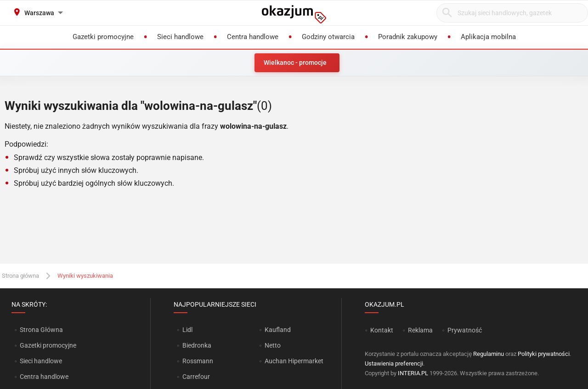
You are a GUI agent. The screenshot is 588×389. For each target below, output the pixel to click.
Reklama (420, 330)
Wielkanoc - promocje (295, 63)
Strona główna (20, 276)
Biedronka (197, 345)
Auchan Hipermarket (294, 361)
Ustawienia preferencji (394, 363)
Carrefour (196, 377)
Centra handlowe (44, 377)
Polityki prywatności (544, 354)
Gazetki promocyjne (48, 345)
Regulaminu (489, 354)
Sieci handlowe (41, 361)
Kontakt (382, 330)
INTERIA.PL (413, 373)
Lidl (187, 330)
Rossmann (198, 361)
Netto (273, 345)
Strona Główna (41, 330)
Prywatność (465, 330)
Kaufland (278, 330)
